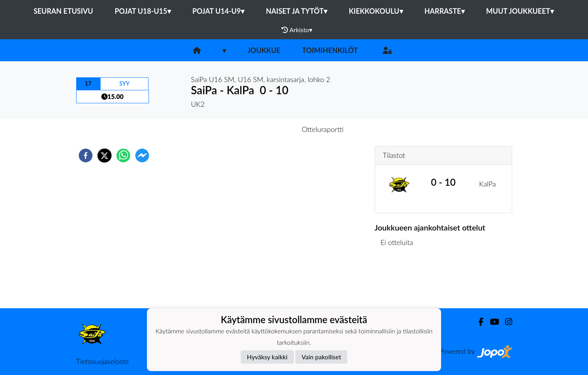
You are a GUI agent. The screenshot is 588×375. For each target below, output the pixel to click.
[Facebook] (478, 322)
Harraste (445, 11)
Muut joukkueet (520, 11)
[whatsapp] (123, 155)
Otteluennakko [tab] (267, 129)
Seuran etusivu (63, 11)
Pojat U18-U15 (143, 11)
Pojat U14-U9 (218, 11)
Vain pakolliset (321, 357)
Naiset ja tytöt (297, 11)
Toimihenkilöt (330, 50)
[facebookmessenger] (142, 155)
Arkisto (297, 30)
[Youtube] (491, 322)
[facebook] (86, 155)
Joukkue (264, 50)
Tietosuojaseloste (103, 361)
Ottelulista (400, 282)
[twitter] (104, 155)
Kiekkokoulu (376, 11)
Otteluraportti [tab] (323, 129)
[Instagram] (506, 322)
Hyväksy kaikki (267, 357)
